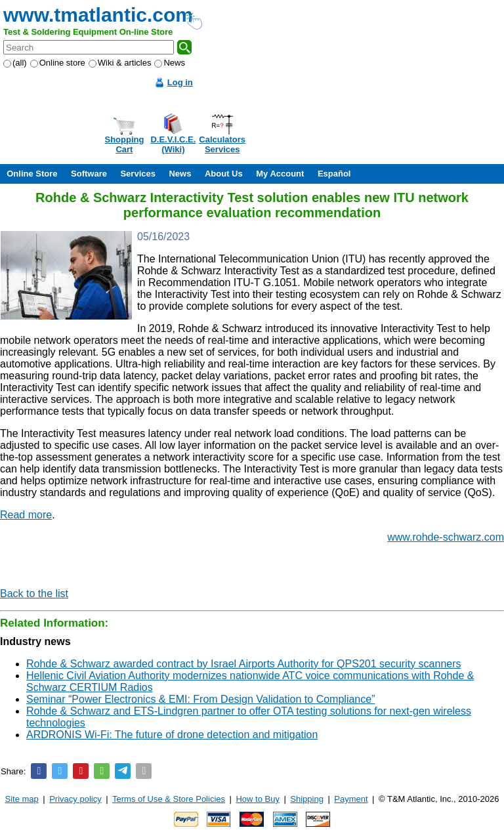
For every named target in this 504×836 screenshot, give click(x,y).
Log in (180, 82)
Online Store (32, 174)
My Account (280, 174)
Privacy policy (75, 799)
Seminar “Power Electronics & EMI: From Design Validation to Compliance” (200, 699)
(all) (15, 63)
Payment (351, 799)
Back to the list (34, 594)
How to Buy (257, 799)
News (170, 63)
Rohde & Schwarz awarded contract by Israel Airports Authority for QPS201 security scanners (244, 664)
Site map (22, 799)
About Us (224, 174)
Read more (26, 515)
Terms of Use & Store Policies (169, 799)
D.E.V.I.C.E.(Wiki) (173, 144)
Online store (58, 63)
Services (138, 174)
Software (89, 174)
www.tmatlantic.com (98, 15)
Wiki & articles (120, 63)
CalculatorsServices (222, 144)
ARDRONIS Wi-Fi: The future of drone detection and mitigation (172, 735)
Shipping (307, 799)
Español (334, 174)
